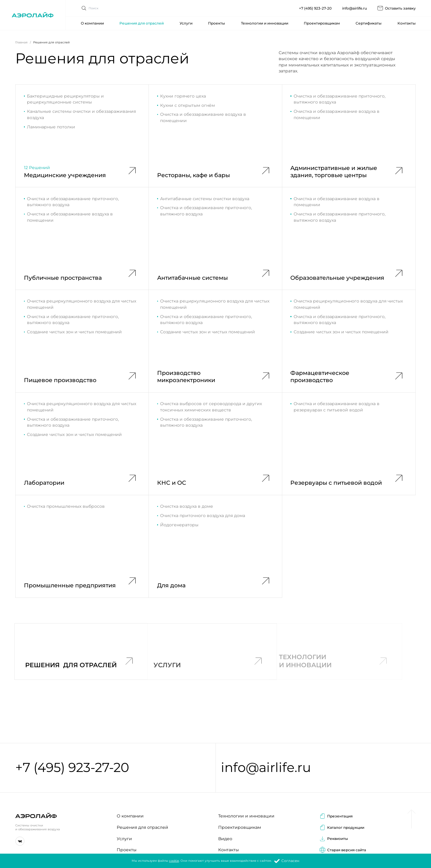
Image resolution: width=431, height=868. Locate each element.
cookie (174, 861)
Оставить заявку (396, 5)
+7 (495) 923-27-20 (315, 5)
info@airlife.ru (355, 5)
